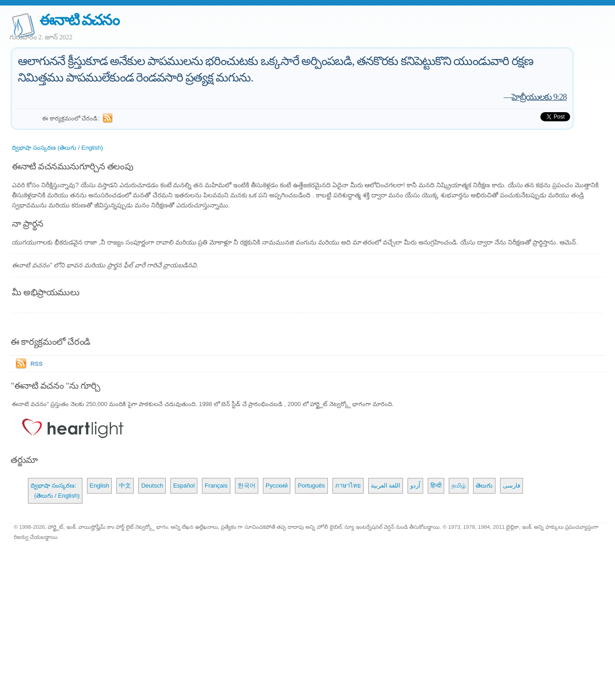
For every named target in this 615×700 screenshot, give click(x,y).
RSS (36, 364)
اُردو (415, 486)
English (100, 486)
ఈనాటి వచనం (79, 20)
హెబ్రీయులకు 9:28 (539, 97)
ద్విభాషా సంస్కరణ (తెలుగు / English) (57, 148)
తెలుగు (484, 486)
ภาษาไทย (348, 486)
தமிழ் (459, 486)
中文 (125, 486)
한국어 (247, 486)
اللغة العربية (386, 486)
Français (216, 486)
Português (311, 486)
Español (184, 486)
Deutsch (152, 486)
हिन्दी (436, 486)
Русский (277, 486)
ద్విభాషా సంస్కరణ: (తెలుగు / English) (55, 491)
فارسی (512, 486)
